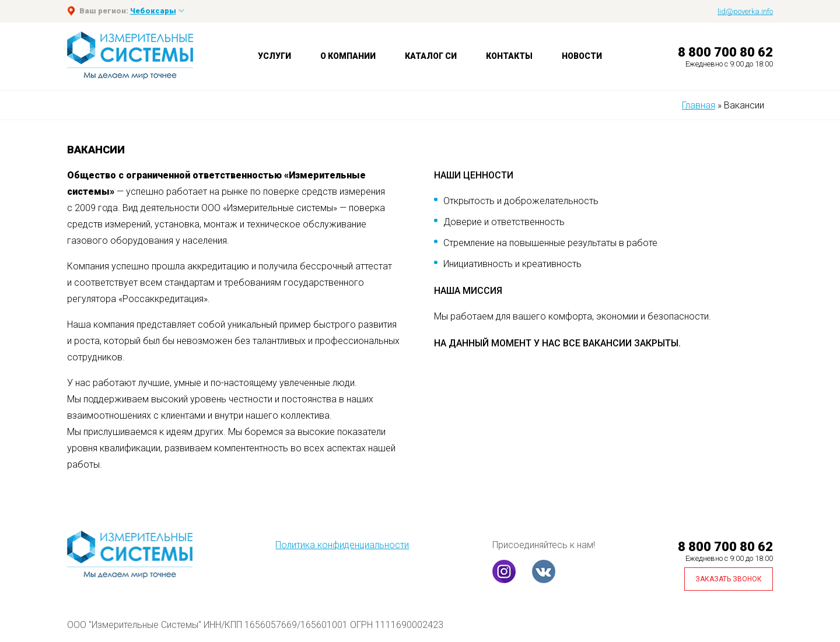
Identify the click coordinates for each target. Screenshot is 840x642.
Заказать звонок (729, 579)
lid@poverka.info (745, 11)
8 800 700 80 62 (725, 52)
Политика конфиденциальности (342, 545)
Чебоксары (153, 11)
